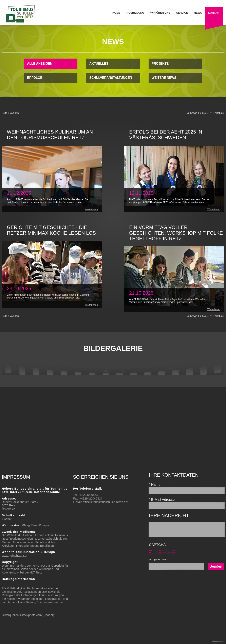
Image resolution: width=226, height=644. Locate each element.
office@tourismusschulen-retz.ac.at (106, 502)
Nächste (219, 113)
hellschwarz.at (218, 642)
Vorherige (192, 113)
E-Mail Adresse (162, 500)
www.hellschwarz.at (15, 556)
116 (212, 113)
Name (155, 485)
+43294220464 (88, 495)
